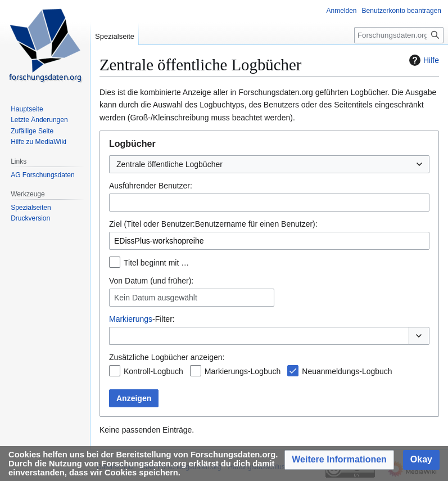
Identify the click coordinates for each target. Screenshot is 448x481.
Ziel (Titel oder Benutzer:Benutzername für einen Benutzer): (213, 224)
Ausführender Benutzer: (151, 186)
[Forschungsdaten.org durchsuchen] (399, 35)
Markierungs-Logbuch (243, 371)
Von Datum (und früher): (151, 281)
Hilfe (423, 60)
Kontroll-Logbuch (153, 371)
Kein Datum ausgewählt (156, 298)
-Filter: (142, 319)
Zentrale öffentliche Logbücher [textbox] (169, 164)
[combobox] (269, 164)
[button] (419, 336)
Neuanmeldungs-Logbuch (347, 371)
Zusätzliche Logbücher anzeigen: (167, 357)
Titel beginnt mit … (156, 263)
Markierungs (131, 319)
